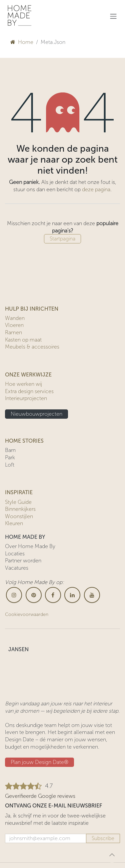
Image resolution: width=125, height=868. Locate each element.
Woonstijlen (19, 516)
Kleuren (14, 523)
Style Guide (18, 502)
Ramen (13, 332)
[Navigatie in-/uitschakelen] (113, 16)
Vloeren (14, 325)
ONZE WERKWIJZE (28, 375)
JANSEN (18, 649)
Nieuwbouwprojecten (36, 414)
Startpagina (62, 239)
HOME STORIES (24, 441)
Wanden (15, 318)
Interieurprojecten (26, 398)
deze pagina (96, 189)
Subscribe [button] (103, 838)
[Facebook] (53, 595)
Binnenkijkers (20, 509)
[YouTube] (92, 595)
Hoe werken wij (23, 384)
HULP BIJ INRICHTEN (32, 309)
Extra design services (29, 391)
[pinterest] (34, 595)
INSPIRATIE (19, 492)
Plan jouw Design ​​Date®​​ (39, 762)
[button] (112, 855)
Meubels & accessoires (32, 347)
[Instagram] (14, 595)
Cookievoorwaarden (27, 614)
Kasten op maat (23, 340)
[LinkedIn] (72, 595)
